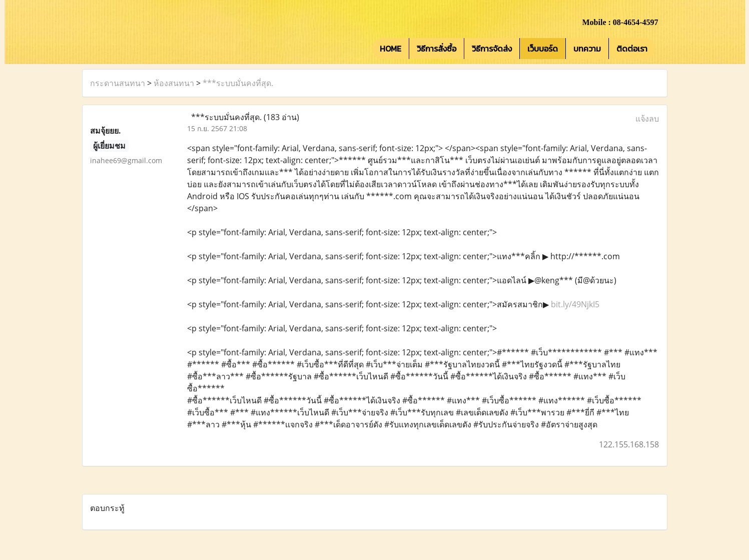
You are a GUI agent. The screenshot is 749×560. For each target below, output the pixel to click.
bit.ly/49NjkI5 (575, 304)
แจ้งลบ (647, 119)
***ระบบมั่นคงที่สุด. (238, 83)
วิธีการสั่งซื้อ (437, 49)
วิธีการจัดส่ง (492, 49)
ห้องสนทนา (174, 83)
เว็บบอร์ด (543, 49)
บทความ (587, 49)
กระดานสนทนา (118, 83)
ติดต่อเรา (632, 49)
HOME (391, 49)
